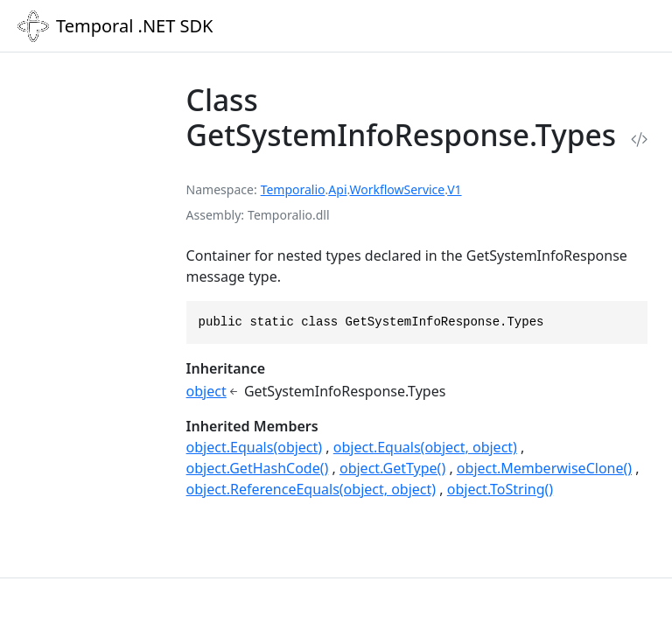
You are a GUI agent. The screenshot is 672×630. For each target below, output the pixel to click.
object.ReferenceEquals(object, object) (311, 489)
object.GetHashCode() (258, 468)
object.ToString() (500, 489)
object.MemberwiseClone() (544, 468)
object (206, 391)
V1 (454, 189)
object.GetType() (392, 468)
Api (337, 189)
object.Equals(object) (255, 447)
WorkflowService (397, 189)
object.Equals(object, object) (425, 447)
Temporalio (293, 189)
